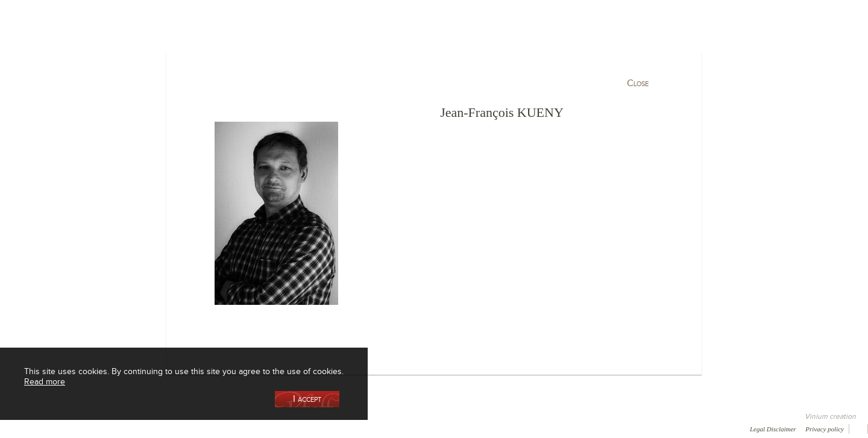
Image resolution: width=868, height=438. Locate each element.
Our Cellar (134, 62)
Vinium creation (830, 416)
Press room (231, 428)
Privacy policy (825, 429)
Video (366, 428)
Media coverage (107, 428)
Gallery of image (172, 428)
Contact (277, 428)
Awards (54, 428)
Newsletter (323, 428)
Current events (740, 62)
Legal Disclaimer (773, 429)
